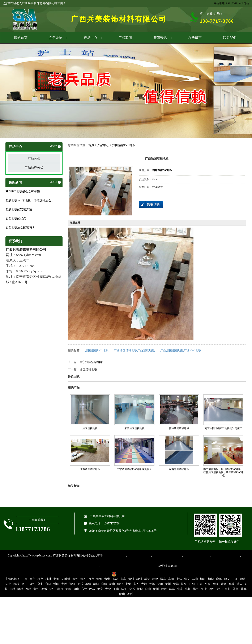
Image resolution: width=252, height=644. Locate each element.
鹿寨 (219, 579)
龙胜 (64, 584)
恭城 (96, 584)
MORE (55, 146)
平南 (116, 589)
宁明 (160, 584)
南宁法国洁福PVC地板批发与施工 (223, 428)
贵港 (107, 579)
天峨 (68, 589)
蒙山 (122, 594)
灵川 (24, 584)
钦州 (75, 579)
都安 (100, 589)
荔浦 (88, 584)
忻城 (140, 589)
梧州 (139, 579)
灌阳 (56, 584)
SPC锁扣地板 (232, 556)
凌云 (240, 584)
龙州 (168, 584)
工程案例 (125, 38)
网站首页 (21, 38)
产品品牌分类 (34, 167)
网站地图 (219, 3)
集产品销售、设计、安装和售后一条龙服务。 (129, 566)
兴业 (204, 589)
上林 (179, 579)
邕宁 (147, 579)
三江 (235, 579)
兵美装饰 (56, 38)
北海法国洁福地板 (90, 469)
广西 (25, 579)
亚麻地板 (204, 556)
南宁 (33, 579)
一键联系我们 (38, 520)
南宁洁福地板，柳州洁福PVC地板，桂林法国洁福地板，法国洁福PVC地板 (223, 472)
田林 (12, 589)
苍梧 (236, 589)
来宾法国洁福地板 (134, 428)
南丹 (60, 589)
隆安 (187, 579)
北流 (180, 589)
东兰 (84, 589)
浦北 (120, 584)
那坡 (232, 584)
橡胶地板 (145, 556)
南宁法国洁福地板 (91, 362)
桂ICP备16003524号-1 (95, 574)
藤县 (244, 589)
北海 (56, 579)
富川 (228, 589)
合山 (148, 589)
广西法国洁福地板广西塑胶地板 (134, 350)
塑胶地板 (133, 556)
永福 (48, 584)
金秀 (132, 589)
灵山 (112, 584)
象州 (156, 589)
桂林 (48, 579)
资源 (72, 584)
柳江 (203, 579)
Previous (14, 91)
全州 (32, 584)
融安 (227, 579)
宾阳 (171, 579)
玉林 (115, 579)
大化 (108, 589)
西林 (28, 589)
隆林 (20, 589)
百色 (91, 579)
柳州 (40, 579)
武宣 (164, 589)
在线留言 (195, 38)
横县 (163, 579)
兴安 (40, 584)
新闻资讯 (160, 38)
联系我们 (230, 38)
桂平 (124, 589)
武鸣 (155, 579)
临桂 (16, 584)
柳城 (211, 579)
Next (238, 91)
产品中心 (90, 38)
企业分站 (244, 3)
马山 (195, 579)
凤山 (76, 589)
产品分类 (34, 158)
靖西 (224, 584)
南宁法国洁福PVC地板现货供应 (134, 469)
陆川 (188, 589)
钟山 (220, 589)
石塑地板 (217, 556)
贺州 (131, 579)
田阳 (192, 584)
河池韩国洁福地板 (179, 469)
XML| (235, 3)
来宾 (123, 579)
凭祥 (176, 584)
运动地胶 (158, 556)
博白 (196, 589)
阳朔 (8, 584)
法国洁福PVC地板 (124, 145)
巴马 (92, 589)
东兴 (136, 584)
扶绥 (184, 584)
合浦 (104, 584)
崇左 (83, 579)
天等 (152, 584)
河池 (99, 579)
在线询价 (151, 205)
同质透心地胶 (173, 556)
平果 (208, 584)
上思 (128, 584)
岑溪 (130, 594)
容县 (172, 589)
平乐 (80, 584)
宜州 (36, 589)
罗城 (44, 589)
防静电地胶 (190, 556)
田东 (200, 584)
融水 (243, 579)
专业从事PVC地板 (114, 556)
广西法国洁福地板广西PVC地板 (181, 350)
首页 (91, 145)
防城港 (66, 579)
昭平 (212, 589)
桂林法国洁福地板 (179, 428)
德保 (216, 584)
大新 (144, 584)
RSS (228, 3)
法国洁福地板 (88, 369)
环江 (52, 589)
